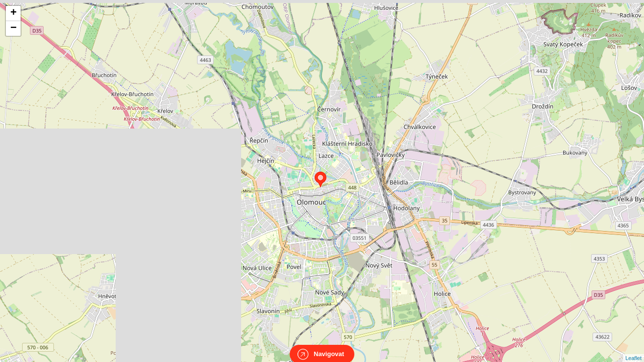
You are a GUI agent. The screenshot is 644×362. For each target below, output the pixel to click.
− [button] (13, 28)
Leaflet (633, 349)
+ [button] (13, 13)
